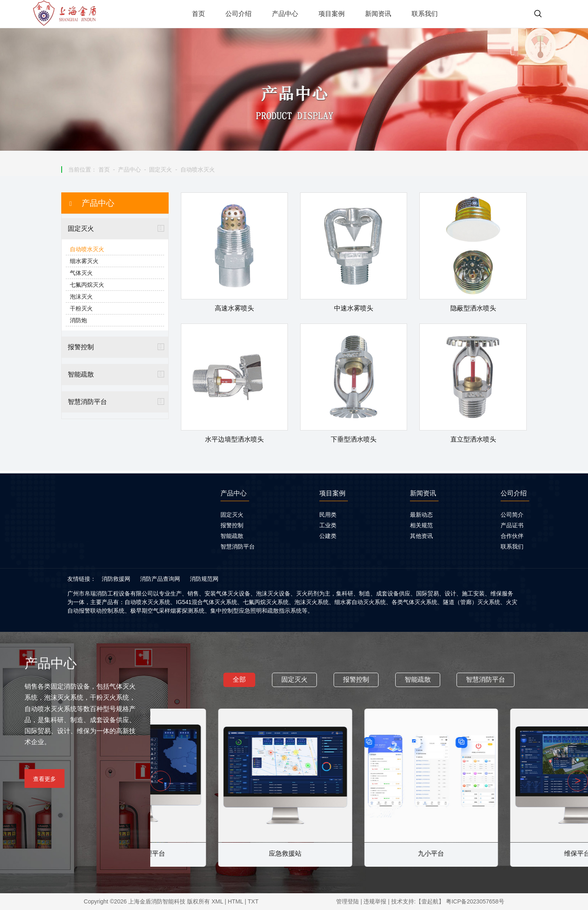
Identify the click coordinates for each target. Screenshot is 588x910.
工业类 (328, 525)
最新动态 (421, 515)
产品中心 (129, 170)
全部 (239, 679)
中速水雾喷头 (354, 308)
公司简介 (512, 515)
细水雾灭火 (84, 261)
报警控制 (81, 347)
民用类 (328, 515)
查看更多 (45, 779)
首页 (104, 170)
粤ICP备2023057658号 (475, 901)
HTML (236, 901)
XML (217, 901)
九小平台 (515, 853)
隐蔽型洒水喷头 (473, 308)
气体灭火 (81, 273)
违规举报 (375, 901)
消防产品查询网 (160, 579)
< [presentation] (160, 781)
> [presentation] (578, 781)
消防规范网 (204, 579)
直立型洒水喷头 (473, 439)
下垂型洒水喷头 (354, 439)
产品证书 (512, 525)
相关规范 (421, 525)
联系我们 (512, 546)
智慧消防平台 (87, 402)
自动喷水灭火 (198, 170)
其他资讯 (421, 536)
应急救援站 (369, 853)
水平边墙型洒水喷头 (234, 439)
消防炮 (78, 320)
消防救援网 (116, 579)
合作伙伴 (512, 536)
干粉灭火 (81, 308)
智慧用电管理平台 (223, 853)
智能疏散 (81, 374)
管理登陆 (347, 901)
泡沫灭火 (81, 297)
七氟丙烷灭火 (87, 285)
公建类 (328, 536)
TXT (253, 901)
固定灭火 (160, 170)
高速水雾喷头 (234, 308)
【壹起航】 (430, 901)
